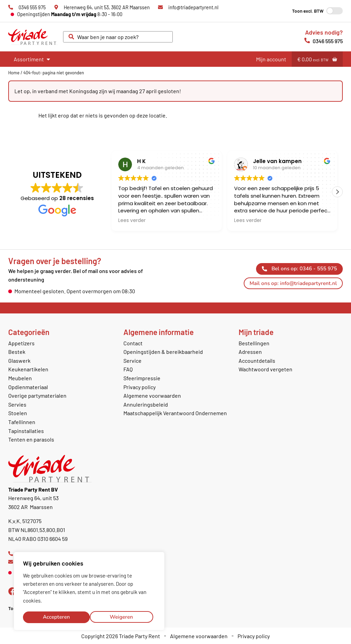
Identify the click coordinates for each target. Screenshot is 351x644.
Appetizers (21, 343)
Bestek (17, 352)
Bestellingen (254, 343)
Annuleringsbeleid (146, 404)
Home (14, 73)
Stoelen (18, 413)
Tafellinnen (22, 422)
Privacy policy (140, 387)
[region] (89, 592)
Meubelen (20, 378)
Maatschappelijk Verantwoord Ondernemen (175, 413)
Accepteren (122, 617)
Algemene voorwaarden (152, 395)
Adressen (250, 352)
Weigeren (55, 617)
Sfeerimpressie (142, 378)
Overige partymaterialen (37, 395)
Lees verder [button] (132, 221)
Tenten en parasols (31, 439)
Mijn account (271, 59)
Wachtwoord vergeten (265, 369)
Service (132, 361)
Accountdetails (257, 361)
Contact (133, 343)
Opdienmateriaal (28, 387)
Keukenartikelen (28, 369)
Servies (17, 404)
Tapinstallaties (26, 431)
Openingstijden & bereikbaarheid (163, 352)
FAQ (128, 369)
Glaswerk (19, 361)
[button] (337, 192)
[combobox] (118, 37)
